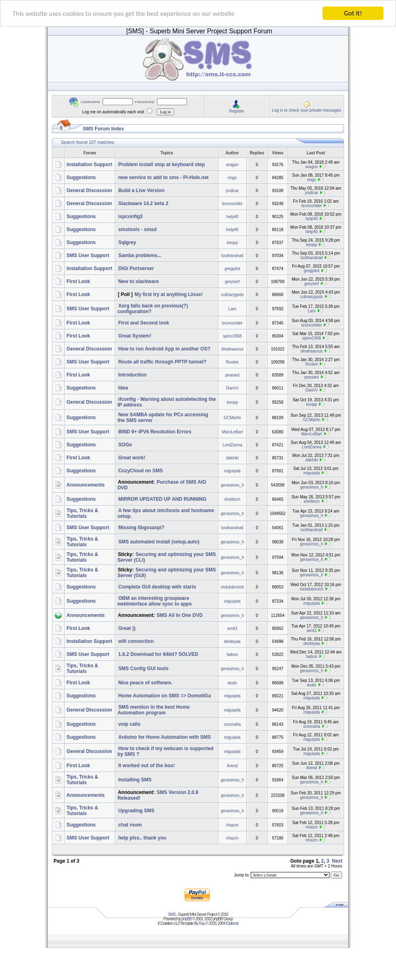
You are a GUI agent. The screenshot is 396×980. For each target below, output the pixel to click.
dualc (232, 683)
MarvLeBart (232, 432)
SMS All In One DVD (180, 615)
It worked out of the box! (146, 766)
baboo (232, 654)
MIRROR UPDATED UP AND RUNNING (162, 499)
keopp (232, 242)
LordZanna (232, 445)
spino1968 (232, 336)
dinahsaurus (232, 349)
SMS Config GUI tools (143, 668)
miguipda (232, 471)
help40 (232, 216)
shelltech (232, 499)
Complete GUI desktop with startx (157, 587)
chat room (130, 825)
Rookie (232, 362)
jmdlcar (232, 190)
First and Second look (143, 323)
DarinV (232, 388)
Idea (123, 388)
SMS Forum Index (103, 129)
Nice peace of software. (145, 683)
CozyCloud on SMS (140, 471)
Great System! (135, 336)
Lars (232, 308)
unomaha (232, 724)
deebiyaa (232, 641)
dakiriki (232, 458)
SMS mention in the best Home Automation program (153, 710)
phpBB (186, 919)
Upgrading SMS (136, 811)
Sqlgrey (127, 242)
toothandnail (232, 255)
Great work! (132, 458)
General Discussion (89, 190)
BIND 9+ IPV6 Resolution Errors (155, 432)
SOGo (125, 445)
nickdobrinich (232, 587)
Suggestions (81, 177)
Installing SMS (135, 780)
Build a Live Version (141, 190)
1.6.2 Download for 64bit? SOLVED (158, 654)
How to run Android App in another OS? (164, 349)
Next (337, 861)
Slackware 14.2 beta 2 (143, 203)
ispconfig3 (130, 216)
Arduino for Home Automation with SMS (164, 737)
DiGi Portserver (136, 268)
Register (237, 111)
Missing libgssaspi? (141, 528)
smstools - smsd (137, 229)
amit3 (232, 628)
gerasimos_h (232, 485)
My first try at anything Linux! (168, 294)
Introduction (132, 375)
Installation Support (89, 164)
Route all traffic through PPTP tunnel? (162, 362)
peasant (232, 375)
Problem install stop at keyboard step (161, 164)
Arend (232, 765)
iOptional (232, 923)
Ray (202, 923)
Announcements (86, 485)
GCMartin (232, 417)
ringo (232, 177)
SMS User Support (88, 255)
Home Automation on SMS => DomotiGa (164, 696)
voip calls (129, 724)
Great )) (127, 628)
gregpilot (232, 268)
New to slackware (138, 281)
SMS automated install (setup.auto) (159, 542)
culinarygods (232, 294)
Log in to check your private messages (307, 110)
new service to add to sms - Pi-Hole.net (163, 177)
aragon (232, 164)
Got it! (353, 13)
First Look (78, 281)
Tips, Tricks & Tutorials (82, 513)
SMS (172, 914)
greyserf (232, 281)
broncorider (232, 203)
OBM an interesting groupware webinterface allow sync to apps (154, 601)
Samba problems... (140, 255)
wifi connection (136, 641)
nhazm (232, 825)
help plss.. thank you (142, 838)
